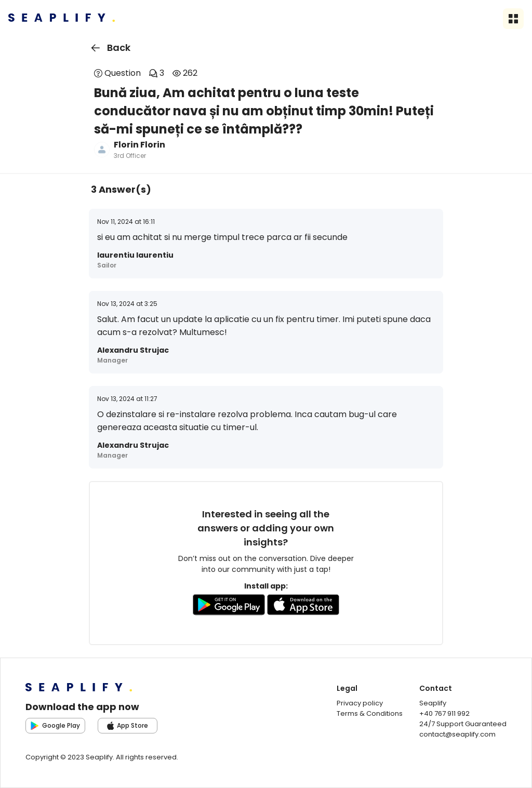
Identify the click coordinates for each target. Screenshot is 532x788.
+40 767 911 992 (444, 713)
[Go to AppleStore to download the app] (303, 607)
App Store (128, 725)
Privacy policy (360, 703)
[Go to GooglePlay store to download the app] (229, 607)
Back (109, 48)
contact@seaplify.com (457, 734)
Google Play (55, 725)
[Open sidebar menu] (513, 19)
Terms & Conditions (370, 713)
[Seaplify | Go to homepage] (62, 19)
